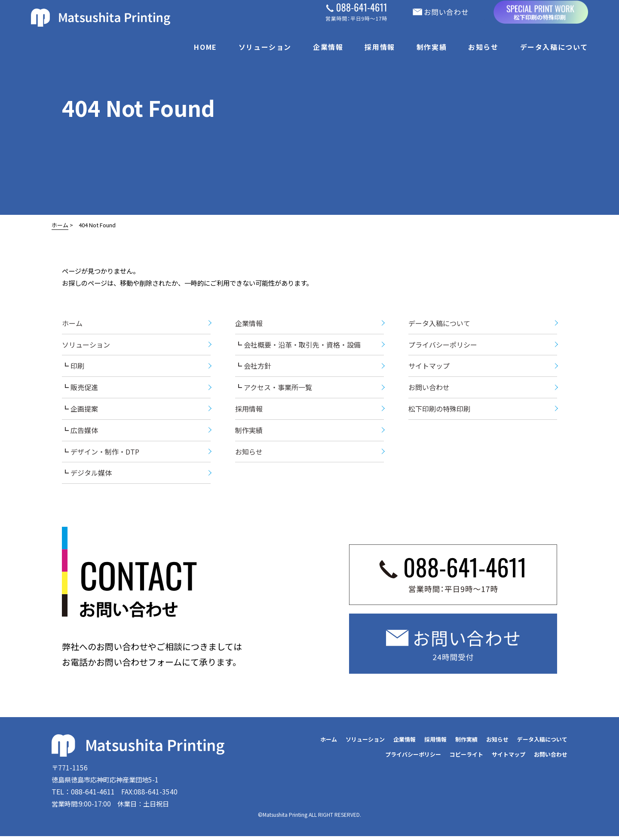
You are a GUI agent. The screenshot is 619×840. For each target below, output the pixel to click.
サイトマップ (429, 368)
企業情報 (328, 47)
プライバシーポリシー (443, 346)
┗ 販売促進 (80, 389)
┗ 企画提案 (80, 411)
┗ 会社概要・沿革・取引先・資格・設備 (298, 346)
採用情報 (380, 47)
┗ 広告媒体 (80, 432)
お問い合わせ (429, 389)
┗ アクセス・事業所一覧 (274, 389)
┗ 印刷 (73, 368)
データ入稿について (554, 47)
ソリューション (265, 47)
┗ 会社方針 (253, 368)
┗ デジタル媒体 (87, 475)
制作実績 (432, 47)
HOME (205, 47)
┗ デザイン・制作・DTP (101, 453)
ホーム (60, 225)
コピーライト (466, 756)
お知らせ (483, 47)
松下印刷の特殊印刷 (439, 411)
